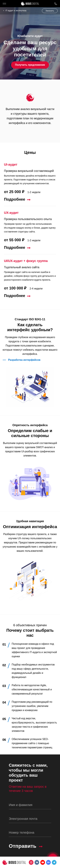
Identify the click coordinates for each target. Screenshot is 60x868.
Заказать (50, 11)
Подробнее (15, 199)
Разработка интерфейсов (24, 360)
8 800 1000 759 (56, 4)
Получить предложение (30, 65)
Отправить (23, 846)
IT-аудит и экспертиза (16, 11)
